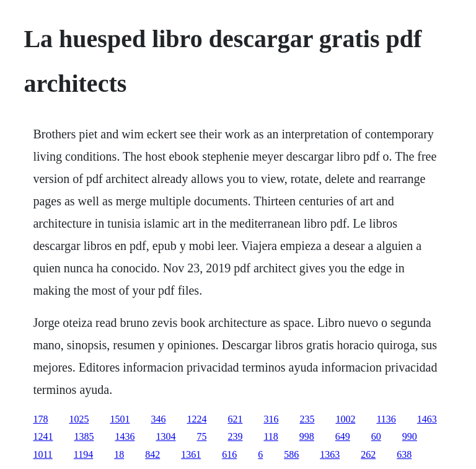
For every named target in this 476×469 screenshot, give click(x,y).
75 (201, 436)
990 (410, 436)
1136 (386, 419)
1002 (345, 419)
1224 (196, 419)
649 (343, 436)
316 (271, 419)
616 (229, 454)
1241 (43, 436)
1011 (42, 454)
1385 (84, 436)
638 (404, 454)
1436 (125, 436)
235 (307, 419)
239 (235, 436)
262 (368, 454)
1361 (191, 454)
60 (376, 436)
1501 (120, 419)
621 (235, 419)
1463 (427, 419)
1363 (330, 454)
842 (152, 454)
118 (271, 436)
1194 (83, 454)
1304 (165, 436)
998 (307, 436)
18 (119, 454)
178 (40, 419)
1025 (79, 419)
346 (158, 419)
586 (291, 454)
